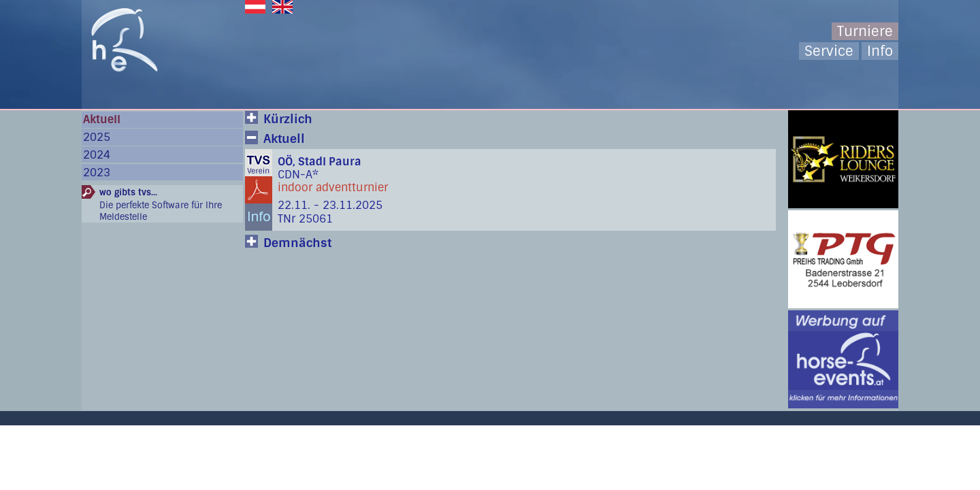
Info (880, 51)
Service (829, 51)
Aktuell (102, 119)
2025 (97, 137)
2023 (97, 173)
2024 (97, 155)
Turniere (865, 31)
